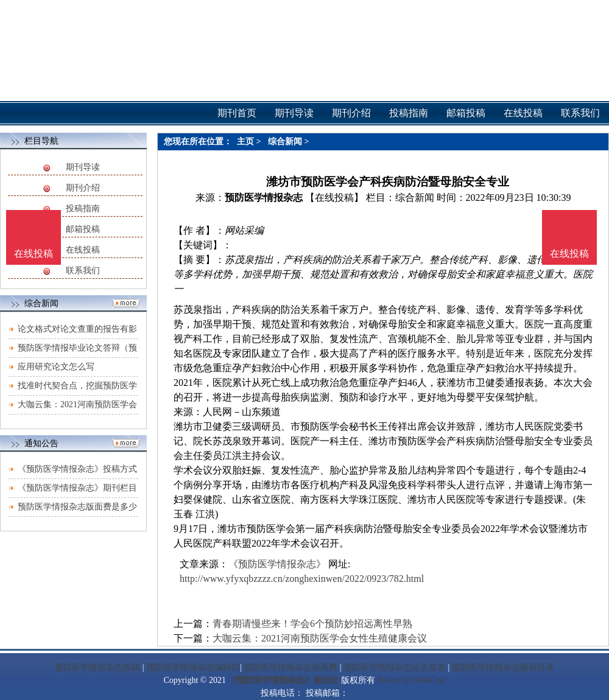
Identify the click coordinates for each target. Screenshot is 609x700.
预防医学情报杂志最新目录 (503, 667)
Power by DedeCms (411, 680)
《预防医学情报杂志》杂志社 (283, 680)
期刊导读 (83, 167)
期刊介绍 (83, 188)
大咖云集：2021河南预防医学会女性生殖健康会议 (320, 638)
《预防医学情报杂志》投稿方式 (77, 469)
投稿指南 (83, 208)
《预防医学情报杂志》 (277, 564)
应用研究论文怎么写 (56, 367)
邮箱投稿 (83, 229)
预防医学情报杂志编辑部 (193, 667)
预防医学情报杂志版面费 (290, 667)
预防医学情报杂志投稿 (97, 667)
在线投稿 (83, 250)
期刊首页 (237, 113)
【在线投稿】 (334, 198)
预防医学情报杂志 (264, 198)
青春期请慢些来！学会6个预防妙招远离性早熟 (312, 624)
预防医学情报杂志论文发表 (395, 667)
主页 (245, 142)
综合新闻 (285, 142)
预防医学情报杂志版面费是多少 (77, 507)
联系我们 (83, 271)
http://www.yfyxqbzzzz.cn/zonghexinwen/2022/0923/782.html (302, 579)
